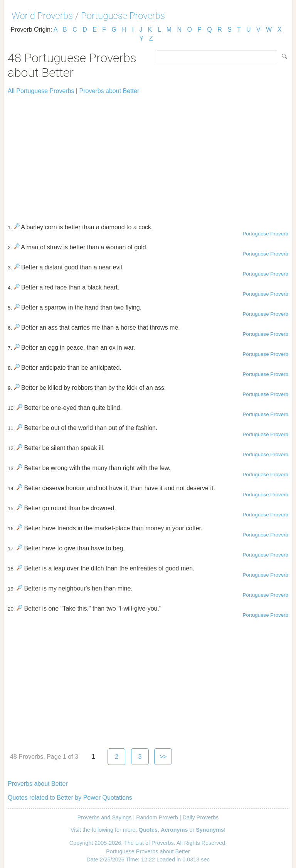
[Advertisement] (148, 156)
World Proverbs (42, 16)
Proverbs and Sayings (105, 817)
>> (163, 757)
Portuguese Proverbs (123, 16)
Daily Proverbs (201, 817)
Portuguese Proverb (265, 234)
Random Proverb (157, 817)
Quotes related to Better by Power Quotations (70, 798)
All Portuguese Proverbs (41, 91)
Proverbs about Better (109, 91)
